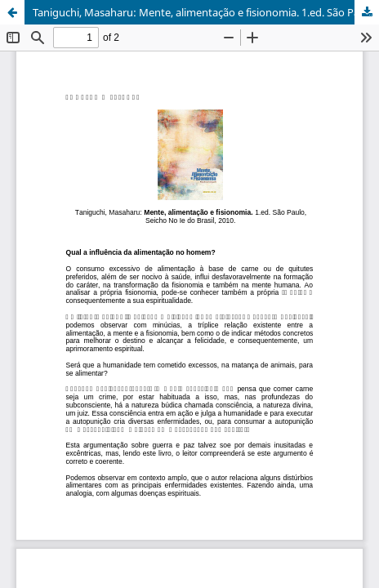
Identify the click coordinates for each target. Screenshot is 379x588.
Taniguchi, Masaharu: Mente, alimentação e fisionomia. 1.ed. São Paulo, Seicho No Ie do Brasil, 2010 (206, 12)
